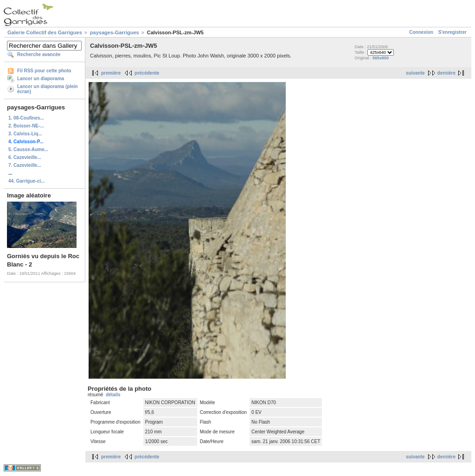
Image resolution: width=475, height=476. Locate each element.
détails (113, 395)
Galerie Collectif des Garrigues (45, 32)
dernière (446, 73)
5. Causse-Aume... (28, 149)
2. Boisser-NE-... (26, 126)
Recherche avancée (39, 54)
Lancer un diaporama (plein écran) (48, 89)
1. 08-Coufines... (26, 118)
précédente (147, 73)
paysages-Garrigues (115, 32)
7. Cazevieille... (25, 165)
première (111, 73)
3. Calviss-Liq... (25, 134)
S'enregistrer (453, 32)
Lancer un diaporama (41, 79)
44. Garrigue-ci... (26, 181)
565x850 (381, 58)
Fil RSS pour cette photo (44, 71)
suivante (415, 73)
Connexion (421, 32)
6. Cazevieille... (25, 157)
